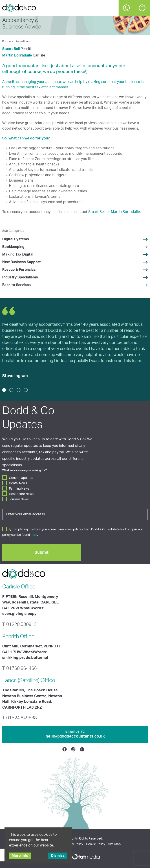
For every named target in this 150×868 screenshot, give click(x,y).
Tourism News (19, 499)
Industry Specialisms (20, 277)
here (34, 535)
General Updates (21, 478)
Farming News (19, 489)
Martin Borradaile (17, 55)
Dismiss (58, 856)
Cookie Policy (96, 844)
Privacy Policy (73, 844)
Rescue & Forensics (19, 270)
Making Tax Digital (18, 254)
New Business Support (21, 262)
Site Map (114, 844)
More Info (20, 856)
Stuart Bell (11, 49)
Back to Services (17, 285)
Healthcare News (21, 494)
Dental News (18, 483)
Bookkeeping (13, 247)
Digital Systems (16, 239)
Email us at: (75, 734)
